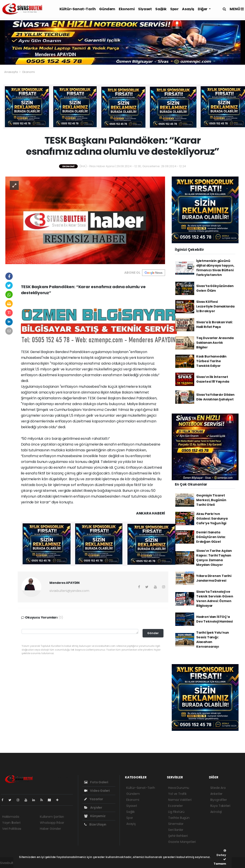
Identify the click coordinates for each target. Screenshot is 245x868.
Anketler (216, 794)
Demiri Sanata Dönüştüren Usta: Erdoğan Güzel (211, 537)
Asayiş (188, 9)
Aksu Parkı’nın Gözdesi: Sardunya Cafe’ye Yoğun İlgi (212, 518)
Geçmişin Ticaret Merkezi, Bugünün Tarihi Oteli (211, 500)
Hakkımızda (11, 817)
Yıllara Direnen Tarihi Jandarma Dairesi (214, 578)
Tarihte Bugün (179, 818)
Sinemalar (176, 824)
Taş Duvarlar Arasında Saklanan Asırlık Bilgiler (215, 343)
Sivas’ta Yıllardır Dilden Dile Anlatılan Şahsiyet (215, 397)
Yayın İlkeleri (11, 823)
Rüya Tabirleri (220, 806)
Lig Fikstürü (176, 812)
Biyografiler (219, 800)
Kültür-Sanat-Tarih (78, 9)
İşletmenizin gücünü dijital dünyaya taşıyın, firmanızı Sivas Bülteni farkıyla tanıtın (215, 268)
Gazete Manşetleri (182, 842)
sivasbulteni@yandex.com (69, 591)
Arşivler (93, 808)
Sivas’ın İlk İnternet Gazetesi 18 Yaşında (213, 379)
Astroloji (216, 812)
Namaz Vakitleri (180, 800)
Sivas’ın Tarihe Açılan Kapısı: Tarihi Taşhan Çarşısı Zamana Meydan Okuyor (214, 558)
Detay (221, 853)
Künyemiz (95, 816)
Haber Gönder (50, 829)
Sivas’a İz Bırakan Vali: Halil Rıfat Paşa (214, 324)
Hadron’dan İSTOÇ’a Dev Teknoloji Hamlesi (214, 619)
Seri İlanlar (176, 830)
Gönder (153, 633)
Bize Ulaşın (95, 824)
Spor (174, 9)
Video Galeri (97, 791)
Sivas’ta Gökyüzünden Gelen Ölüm (215, 288)
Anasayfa (11, 72)
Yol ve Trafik (177, 794)
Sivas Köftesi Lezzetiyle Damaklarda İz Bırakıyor (215, 306)
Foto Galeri (96, 782)
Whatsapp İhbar (52, 823)
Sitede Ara (218, 788)
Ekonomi (127, 9)
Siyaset (145, 9)
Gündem (107, 9)
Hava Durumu (179, 788)
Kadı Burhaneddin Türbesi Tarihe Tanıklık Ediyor (211, 361)
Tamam (220, 862)
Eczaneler (175, 806)
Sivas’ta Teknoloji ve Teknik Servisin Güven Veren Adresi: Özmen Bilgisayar (215, 599)
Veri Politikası (12, 829)
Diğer (203, 9)
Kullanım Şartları (52, 817)
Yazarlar (94, 799)
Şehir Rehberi (178, 836)
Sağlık (161, 9)
